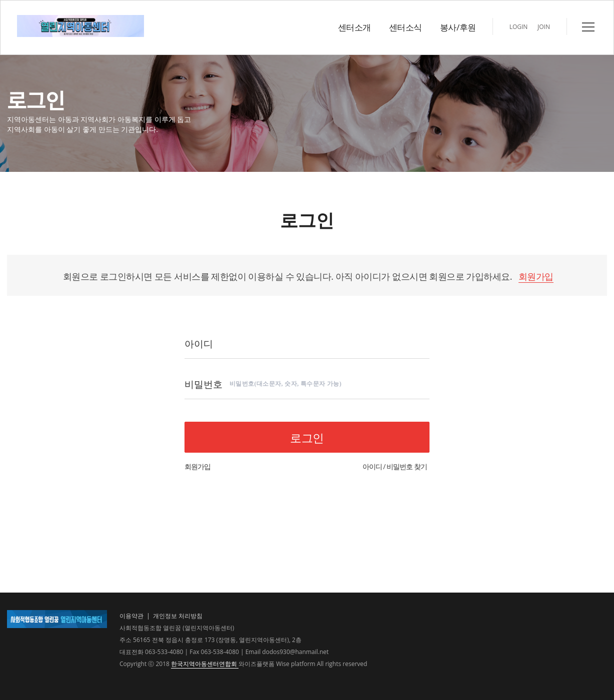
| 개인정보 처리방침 (174, 616)
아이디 (199, 343)
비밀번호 (203, 383)
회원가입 (536, 276)
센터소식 (405, 27)
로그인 (307, 438)
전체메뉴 (588, 27)
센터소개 (354, 27)
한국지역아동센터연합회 (205, 664)
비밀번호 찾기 (408, 466)
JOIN (544, 27)
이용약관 (131, 616)
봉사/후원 (458, 27)
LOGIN (519, 27)
